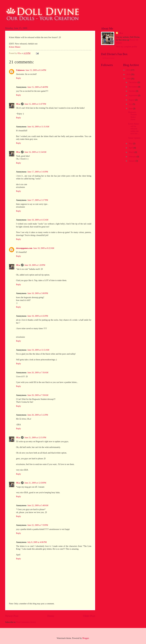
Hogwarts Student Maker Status (132, 116)
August (132, 100)
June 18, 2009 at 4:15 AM (38, 220)
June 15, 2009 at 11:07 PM (35, 104)
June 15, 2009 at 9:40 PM (38, 87)
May (131, 144)
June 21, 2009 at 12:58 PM (35, 483)
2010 (129, 74)
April (131, 148)
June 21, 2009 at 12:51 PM (35, 438)
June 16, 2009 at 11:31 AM (38, 127)
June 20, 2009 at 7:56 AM (38, 373)
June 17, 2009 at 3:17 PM (38, 200)
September (133, 95)
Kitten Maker (15, 47)
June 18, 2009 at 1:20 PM (35, 265)
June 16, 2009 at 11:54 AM (35, 152)
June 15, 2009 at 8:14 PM (36, 70)
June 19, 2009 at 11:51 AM (38, 350)
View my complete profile (126, 47)
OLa (18, 104)
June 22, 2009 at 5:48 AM (38, 505)
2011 (129, 70)
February (133, 157)
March (132, 152)
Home (51, 616)
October (132, 91)
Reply (19, 78)
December (133, 82)
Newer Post (12, 616)
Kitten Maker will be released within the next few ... (134, 129)
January (132, 161)
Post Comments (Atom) (26, 622)
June (131, 109)
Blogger (86, 638)
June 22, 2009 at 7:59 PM (38, 525)
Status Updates (134, 138)
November (133, 87)
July (131, 104)
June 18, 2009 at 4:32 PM (38, 316)
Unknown (20, 70)
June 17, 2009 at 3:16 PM (38, 172)
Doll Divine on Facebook (108, 58)
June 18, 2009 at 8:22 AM (44, 248)
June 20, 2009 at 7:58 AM (38, 395)
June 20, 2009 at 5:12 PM (38, 415)
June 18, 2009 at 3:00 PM (38, 293)
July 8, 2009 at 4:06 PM (37, 542)
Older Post (89, 616)
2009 (129, 79)
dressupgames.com (24, 248)
